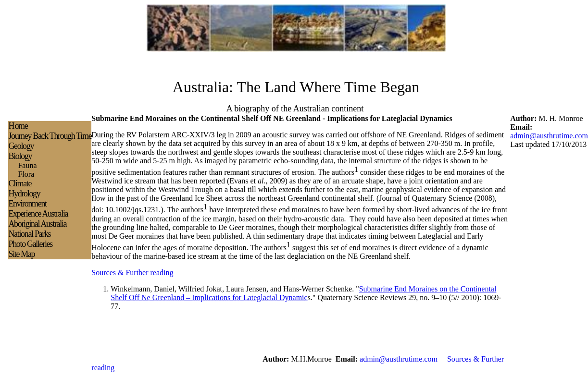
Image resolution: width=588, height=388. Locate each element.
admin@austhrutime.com (549, 136)
